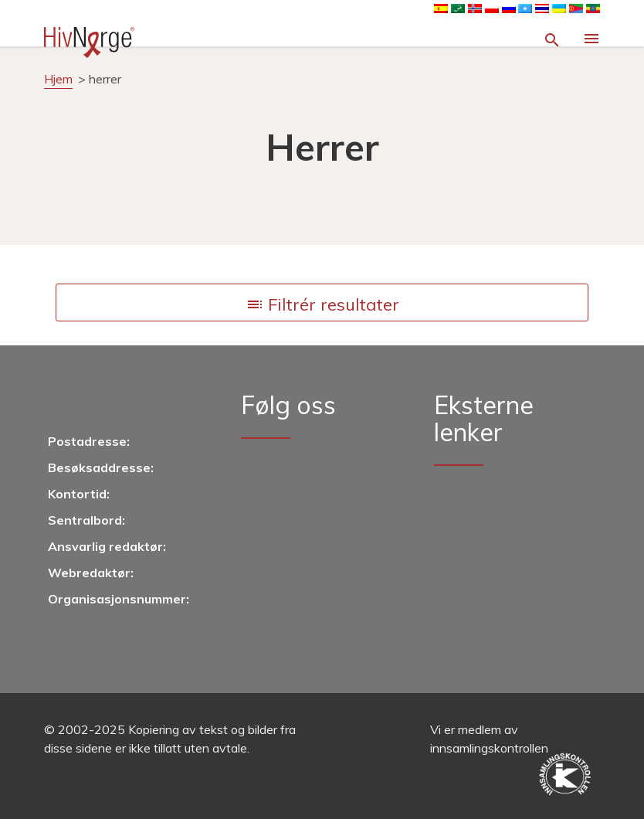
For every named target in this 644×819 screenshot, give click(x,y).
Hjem (58, 79)
